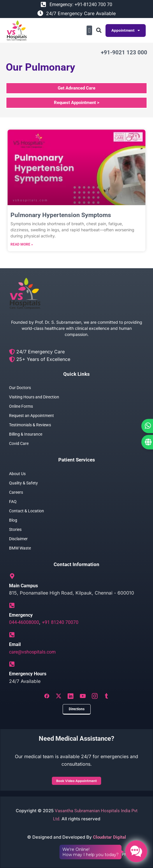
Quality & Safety (23, 483)
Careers (16, 492)
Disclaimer (18, 539)
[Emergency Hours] (12, 664)
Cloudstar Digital (109, 837)
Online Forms (21, 406)
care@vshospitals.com (32, 652)
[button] (89, 30)
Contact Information (76, 564)
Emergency (21, 615)
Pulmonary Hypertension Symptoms (61, 215)
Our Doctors (20, 388)
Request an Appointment (31, 416)
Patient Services (77, 460)
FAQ (13, 502)
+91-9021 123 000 (124, 53)
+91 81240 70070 (60, 622)
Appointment (126, 31)
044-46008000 (24, 622)
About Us (17, 474)
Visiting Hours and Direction (34, 397)
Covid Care (19, 443)
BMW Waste (20, 548)
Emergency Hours (28, 674)
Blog (13, 520)
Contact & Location (27, 511)
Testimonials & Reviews (30, 425)
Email (15, 644)
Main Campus (23, 586)
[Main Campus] (12, 576)
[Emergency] (12, 606)
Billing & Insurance (26, 434)
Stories (15, 529)
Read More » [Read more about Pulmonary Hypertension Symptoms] (22, 244)
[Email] (12, 635)
